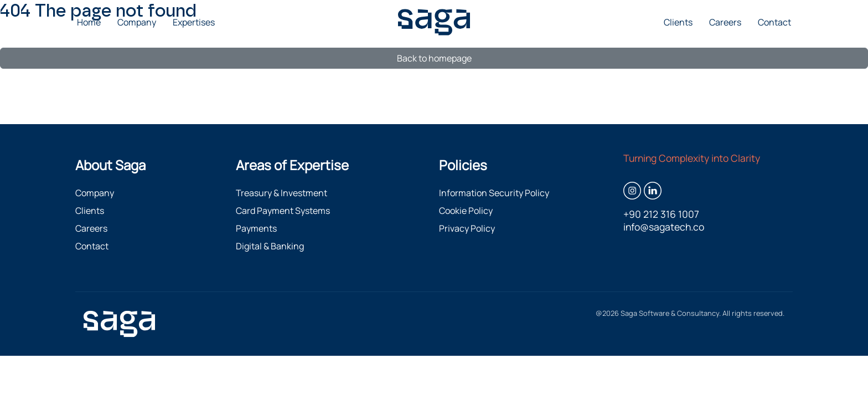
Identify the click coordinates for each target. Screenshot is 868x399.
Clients (678, 22)
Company (137, 22)
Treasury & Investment (281, 193)
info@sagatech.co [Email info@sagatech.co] (664, 227)
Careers (725, 22)
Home (89, 22)
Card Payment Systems (283, 211)
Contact (774, 22)
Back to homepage (434, 58)
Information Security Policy (494, 193)
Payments (256, 228)
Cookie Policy (466, 211)
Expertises (194, 22)
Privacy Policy (467, 228)
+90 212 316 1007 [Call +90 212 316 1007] (661, 214)
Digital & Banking (270, 246)
